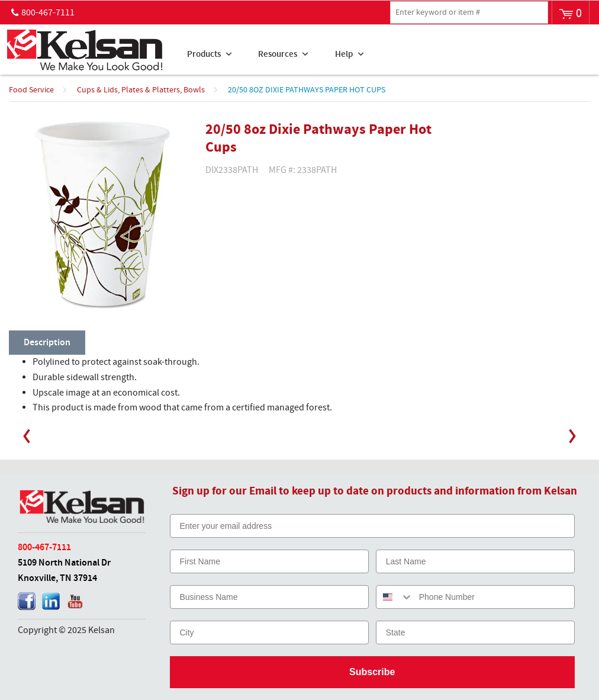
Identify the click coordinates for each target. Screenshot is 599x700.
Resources (278, 54)
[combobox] (395, 597)
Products (204, 54)
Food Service (31, 90)
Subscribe (372, 672)
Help (344, 54)
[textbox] (469, 12)
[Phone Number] (494, 597)
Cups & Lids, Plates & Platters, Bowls (141, 90)
